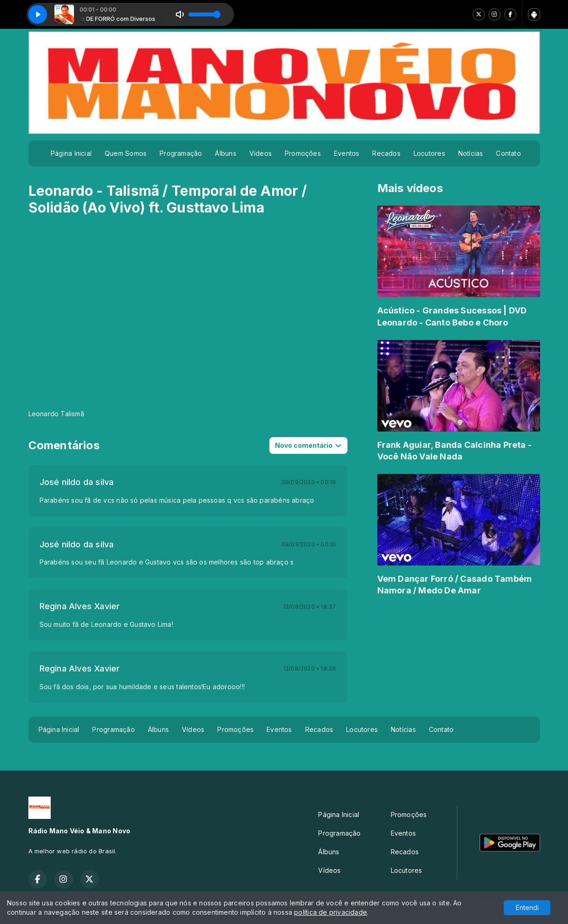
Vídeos (261, 153)
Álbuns (225, 153)
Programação (181, 153)
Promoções (303, 153)
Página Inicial (71, 153)
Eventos (347, 153)
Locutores (429, 153)
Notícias (471, 153)
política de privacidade (331, 912)
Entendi (527, 907)
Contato (508, 153)
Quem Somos (126, 153)
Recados (386, 153)
